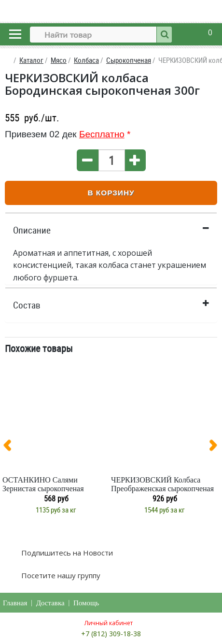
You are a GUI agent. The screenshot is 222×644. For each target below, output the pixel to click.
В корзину (111, 193)
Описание (32, 230)
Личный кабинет (109, 623)
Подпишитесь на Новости (66, 553)
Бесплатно (102, 134)
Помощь (86, 603)
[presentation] (11, 447)
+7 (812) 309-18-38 (111, 634)
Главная (15, 603)
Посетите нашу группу (60, 575)
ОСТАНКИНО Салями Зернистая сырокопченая (43, 484)
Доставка (50, 603)
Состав (27, 305)
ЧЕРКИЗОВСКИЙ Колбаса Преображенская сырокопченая (162, 484)
